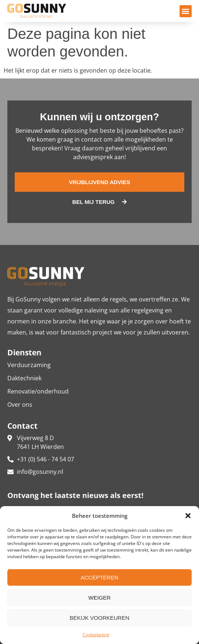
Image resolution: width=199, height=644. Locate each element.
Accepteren (100, 577)
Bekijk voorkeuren (100, 618)
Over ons (20, 405)
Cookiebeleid (96, 635)
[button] (188, 516)
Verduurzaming (29, 365)
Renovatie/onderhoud (38, 391)
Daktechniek (24, 378)
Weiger (100, 598)
